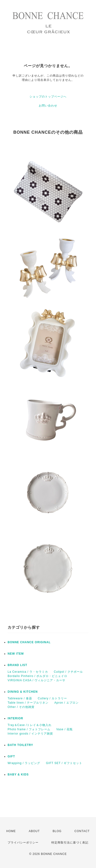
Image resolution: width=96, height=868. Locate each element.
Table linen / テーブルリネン (28, 703)
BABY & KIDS (18, 775)
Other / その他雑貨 (21, 707)
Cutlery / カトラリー (52, 698)
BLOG (57, 831)
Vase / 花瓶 (65, 729)
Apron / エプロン (67, 703)
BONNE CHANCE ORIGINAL (29, 642)
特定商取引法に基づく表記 (70, 843)
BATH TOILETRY (20, 745)
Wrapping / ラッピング (24, 763)
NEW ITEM (16, 654)
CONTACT (82, 831)
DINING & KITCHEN (23, 692)
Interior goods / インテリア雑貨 (30, 734)
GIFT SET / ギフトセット (64, 763)
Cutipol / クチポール (68, 672)
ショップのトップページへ (48, 97)
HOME (11, 831)
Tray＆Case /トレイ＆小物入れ (30, 725)
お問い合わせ (48, 106)
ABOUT (34, 831)
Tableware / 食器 (20, 698)
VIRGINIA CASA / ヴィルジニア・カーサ (36, 680)
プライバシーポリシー (23, 843)
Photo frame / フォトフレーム (29, 729)
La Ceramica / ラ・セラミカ (28, 672)
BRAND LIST (17, 665)
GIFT (11, 756)
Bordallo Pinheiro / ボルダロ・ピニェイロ (37, 676)
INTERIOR (15, 718)
